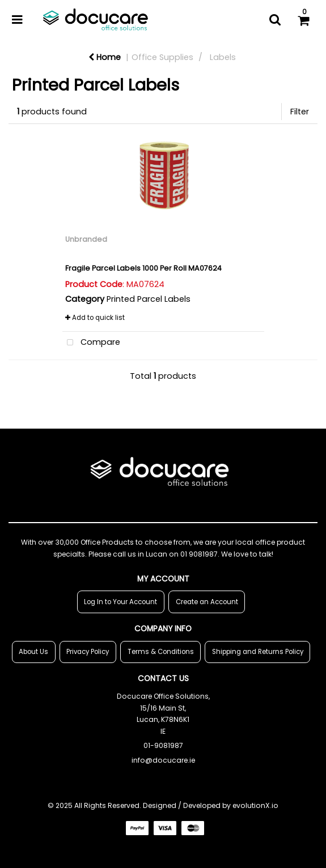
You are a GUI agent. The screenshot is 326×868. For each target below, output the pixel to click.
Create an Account (207, 602)
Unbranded (86, 239)
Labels (223, 57)
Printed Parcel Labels (149, 299)
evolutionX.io (255, 805)
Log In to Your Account (120, 602)
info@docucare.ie (163, 760)
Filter (300, 112)
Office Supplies (162, 57)
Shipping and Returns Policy (258, 652)
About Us (33, 652)
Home (105, 57)
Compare (92, 343)
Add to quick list (95, 318)
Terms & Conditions (161, 652)
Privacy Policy (88, 652)
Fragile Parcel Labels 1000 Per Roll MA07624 (143, 268)
